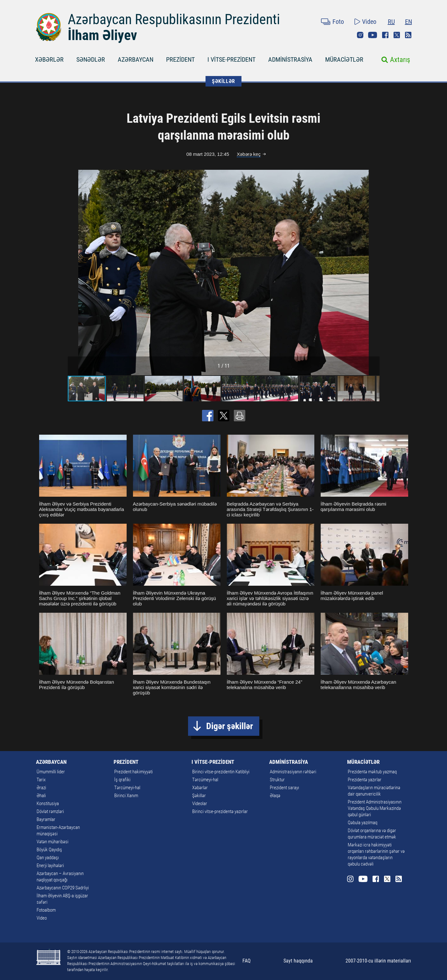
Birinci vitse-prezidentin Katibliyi (221, 772)
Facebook (385, 35)
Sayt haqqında (298, 961)
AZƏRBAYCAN (136, 59)
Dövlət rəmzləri (50, 811)
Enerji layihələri (50, 866)
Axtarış (400, 60)
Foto (338, 22)
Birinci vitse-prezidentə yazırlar (220, 811)
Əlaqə (275, 796)
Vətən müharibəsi (52, 842)
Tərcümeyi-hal (127, 788)
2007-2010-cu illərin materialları (378, 961)
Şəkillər (199, 796)
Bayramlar (46, 819)
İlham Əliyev (102, 35)
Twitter (397, 35)
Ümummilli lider (51, 772)
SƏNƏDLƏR (91, 59)
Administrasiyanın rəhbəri (293, 772)
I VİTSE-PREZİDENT (231, 59)
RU (391, 22)
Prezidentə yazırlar (365, 780)
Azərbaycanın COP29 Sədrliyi (63, 888)
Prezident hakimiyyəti (133, 772)
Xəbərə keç (249, 154)
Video (369, 22)
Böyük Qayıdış (49, 850)
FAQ (247, 961)
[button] (374, 273)
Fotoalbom (46, 910)
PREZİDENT (180, 59)
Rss (408, 35)
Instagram (360, 35)
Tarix (41, 780)
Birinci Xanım (126, 796)
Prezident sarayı (284, 788)
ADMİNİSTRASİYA (290, 59)
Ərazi (41, 788)
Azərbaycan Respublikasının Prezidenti (174, 19)
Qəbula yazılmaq (363, 823)
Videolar (200, 804)
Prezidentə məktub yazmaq (372, 772)
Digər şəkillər (230, 726)
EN (409, 22)
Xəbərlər (200, 788)
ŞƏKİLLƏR (223, 81)
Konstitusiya (48, 804)
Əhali (41, 796)
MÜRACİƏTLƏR (344, 59)
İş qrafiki (122, 780)
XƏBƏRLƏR (49, 59)
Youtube (373, 35)
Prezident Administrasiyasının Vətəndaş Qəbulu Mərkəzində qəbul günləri (375, 808)
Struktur (277, 780)
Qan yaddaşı (48, 858)
